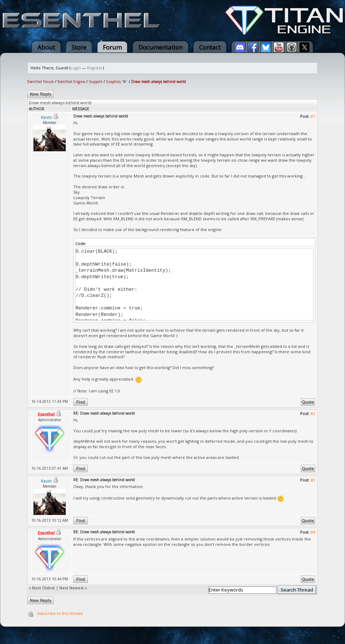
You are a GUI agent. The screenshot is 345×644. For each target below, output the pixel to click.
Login (76, 68)
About (46, 47)
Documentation (160, 47)
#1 (313, 116)
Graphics (113, 82)
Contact (210, 47)
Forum (112, 47)
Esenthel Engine (71, 82)
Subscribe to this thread (60, 613)
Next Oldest (43, 588)
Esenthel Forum (41, 82)
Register (95, 68)
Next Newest (72, 588)
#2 (313, 413)
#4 (313, 532)
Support (96, 82)
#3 (313, 480)
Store (79, 47)
